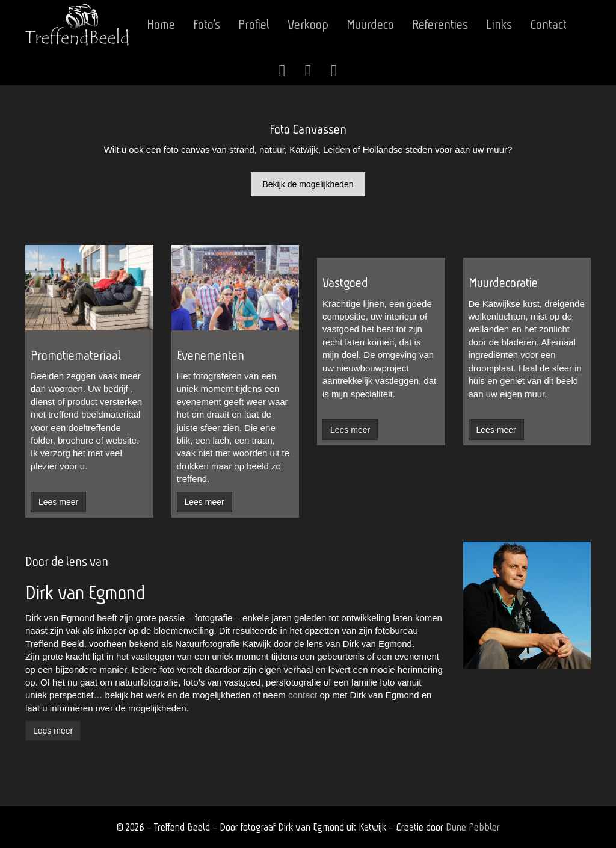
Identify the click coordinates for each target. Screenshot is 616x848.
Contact (548, 24)
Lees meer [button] (58, 502)
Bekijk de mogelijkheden (308, 184)
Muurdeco (370, 24)
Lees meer (53, 731)
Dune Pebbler (473, 827)
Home (161, 24)
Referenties (440, 24)
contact (303, 695)
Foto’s (207, 24)
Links (499, 24)
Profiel (254, 24)
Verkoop (308, 24)
